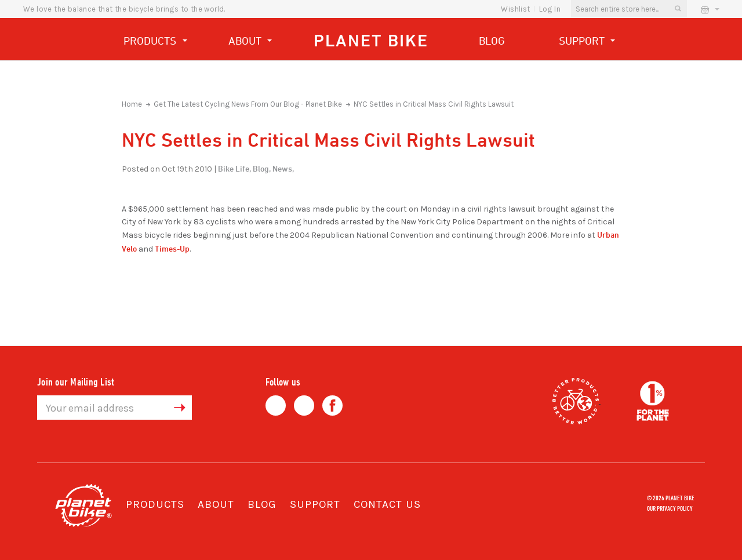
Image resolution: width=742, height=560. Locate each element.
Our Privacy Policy (670, 508)
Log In (550, 9)
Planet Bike (371, 40)
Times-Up (172, 248)
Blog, (262, 168)
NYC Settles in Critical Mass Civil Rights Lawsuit (434, 104)
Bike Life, (234, 168)
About (250, 42)
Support (587, 42)
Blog (492, 41)
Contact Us (387, 504)
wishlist (515, 9)
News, (283, 168)
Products (155, 42)
